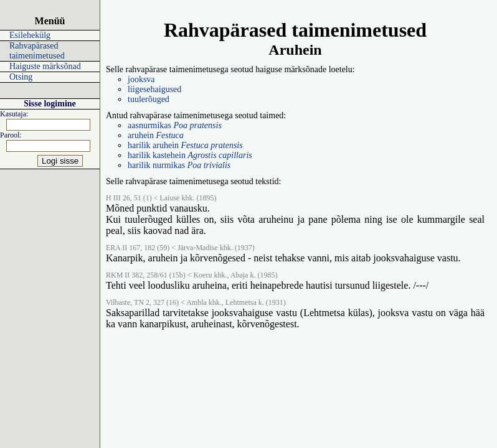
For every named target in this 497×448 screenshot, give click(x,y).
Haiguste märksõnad (45, 66)
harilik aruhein (185, 145)
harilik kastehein (190, 155)
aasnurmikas (175, 125)
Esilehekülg (30, 35)
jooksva (141, 79)
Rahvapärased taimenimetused (37, 51)
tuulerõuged (149, 99)
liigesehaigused (154, 89)
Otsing (21, 77)
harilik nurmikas (179, 165)
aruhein (156, 135)
